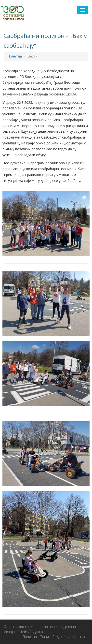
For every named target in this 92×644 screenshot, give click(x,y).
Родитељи (61, 637)
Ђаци (45, 637)
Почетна (15, 56)
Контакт (80, 637)
